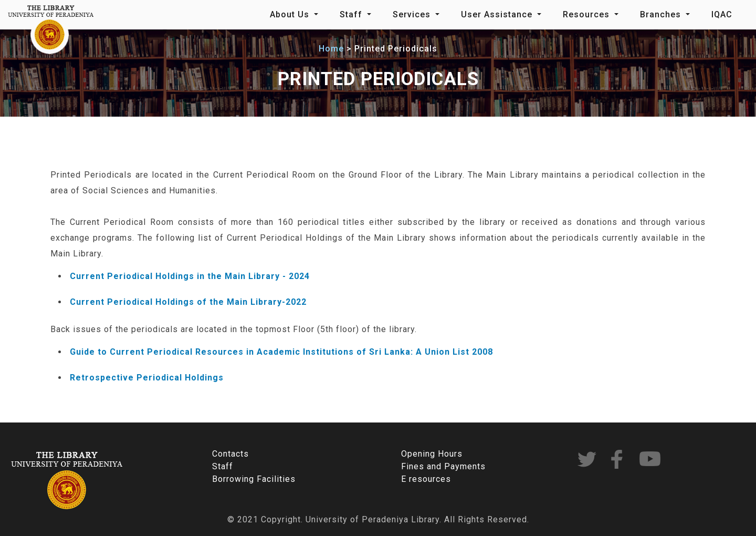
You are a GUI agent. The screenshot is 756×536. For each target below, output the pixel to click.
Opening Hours (432, 454)
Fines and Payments (443, 466)
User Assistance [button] (498, 14)
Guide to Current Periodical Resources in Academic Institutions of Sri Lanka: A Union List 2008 (281, 352)
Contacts (230, 454)
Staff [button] (352, 14)
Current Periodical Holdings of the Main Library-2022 (188, 302)
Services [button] (413, 14)
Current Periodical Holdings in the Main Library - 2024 (190, 276)
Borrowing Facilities (254, 479)
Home (331, 49)
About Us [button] (291, 14)
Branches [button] (662, 14)
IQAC (722, 14)
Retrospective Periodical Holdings (147, 378)
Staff (223, 466)
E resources (426, 479)
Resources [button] (587, 14)
